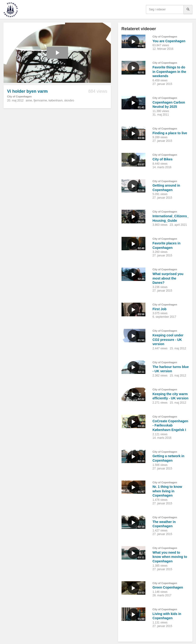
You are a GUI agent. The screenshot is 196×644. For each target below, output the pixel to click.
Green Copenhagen (168, 587)
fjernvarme (40, 100)
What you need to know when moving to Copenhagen (170, 557)
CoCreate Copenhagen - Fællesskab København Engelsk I (170, 425)
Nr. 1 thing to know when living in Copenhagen (167, 491)
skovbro (69, 100)
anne (29, 100)
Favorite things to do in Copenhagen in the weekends (169, 72)
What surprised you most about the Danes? (168, 278)
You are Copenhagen (169, 41)
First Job (159, 309)
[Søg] (188, 9)
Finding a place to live (170, 133)
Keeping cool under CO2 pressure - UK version (168, 340)
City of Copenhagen (19, 96)
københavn (55, 100)
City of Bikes (163, 159)
